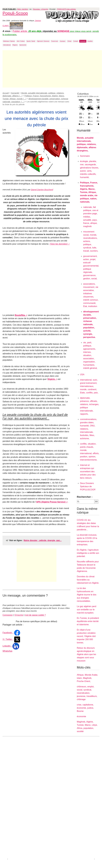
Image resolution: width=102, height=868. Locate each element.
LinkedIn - (11, 646)
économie (81, 716)
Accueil (6, 93)
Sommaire (85, 156)
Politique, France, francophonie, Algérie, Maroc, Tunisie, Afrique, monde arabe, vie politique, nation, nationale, (89, 192)
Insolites (90, 41)
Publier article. (21, 31)
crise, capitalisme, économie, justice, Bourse (85, 708)
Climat (69, 41)
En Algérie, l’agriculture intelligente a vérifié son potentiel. (88, 553)
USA (82, 375)
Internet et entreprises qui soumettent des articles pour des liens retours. (88, 472)
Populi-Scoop (15, 13)
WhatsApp (7, 651)
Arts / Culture (21, 41)
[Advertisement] (52, 69)
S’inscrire (19, 615)
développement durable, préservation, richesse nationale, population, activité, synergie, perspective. (91, 324)
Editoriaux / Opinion (9, 41)
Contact (76, 41)
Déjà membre (23, 9)
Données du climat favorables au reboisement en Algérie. (88, 580)
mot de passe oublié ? (35, 615)
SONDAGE (63, 31)
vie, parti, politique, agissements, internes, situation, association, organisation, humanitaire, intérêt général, (90, 355)
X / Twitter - (11, 639)
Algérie (51, 379)
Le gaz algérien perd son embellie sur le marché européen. (87, 610)
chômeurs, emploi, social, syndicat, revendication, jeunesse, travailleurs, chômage (87, 693)
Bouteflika (20, 315)
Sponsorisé (23, 45)
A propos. (63, 41)
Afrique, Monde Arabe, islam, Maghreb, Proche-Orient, (87, 678)
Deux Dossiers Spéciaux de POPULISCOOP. (88, 486)
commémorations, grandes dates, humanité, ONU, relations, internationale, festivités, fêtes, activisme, (89, 429)
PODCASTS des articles (66, 9)
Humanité (83, 41)
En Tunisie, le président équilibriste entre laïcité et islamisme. (88, 621)
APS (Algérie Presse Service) (51, 502)
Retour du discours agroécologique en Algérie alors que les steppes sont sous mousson (87, 654)
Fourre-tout (55, 41)
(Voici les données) (59, 244)
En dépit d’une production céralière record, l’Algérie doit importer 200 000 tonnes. (86, 636)
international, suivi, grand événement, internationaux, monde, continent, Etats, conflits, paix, (89, 386)
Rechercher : (85, 497)
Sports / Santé (31, 41)
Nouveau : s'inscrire (41, 9)
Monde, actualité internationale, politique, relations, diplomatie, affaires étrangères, (87, 144)
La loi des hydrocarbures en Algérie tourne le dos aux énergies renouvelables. (87, 595)
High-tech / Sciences (43, 41)
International (7, 45)
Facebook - (11, 633)
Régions (15, 45)
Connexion (8, 615)
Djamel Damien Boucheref (42, 190)
